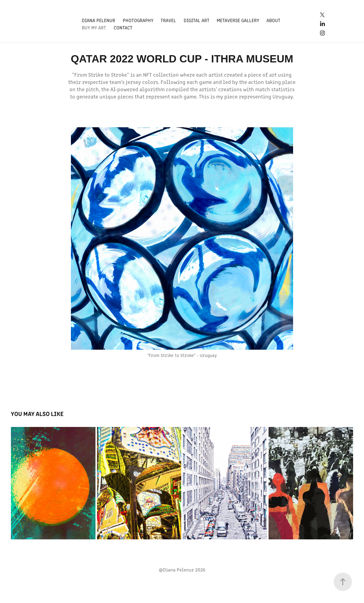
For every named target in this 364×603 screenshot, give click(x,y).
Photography (138, 20)
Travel (168, 20)
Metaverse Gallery (238, 20)
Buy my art (94, 27)
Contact (123, 27)
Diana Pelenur (99, 20)
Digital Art (197, 20)
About (273, 20)
